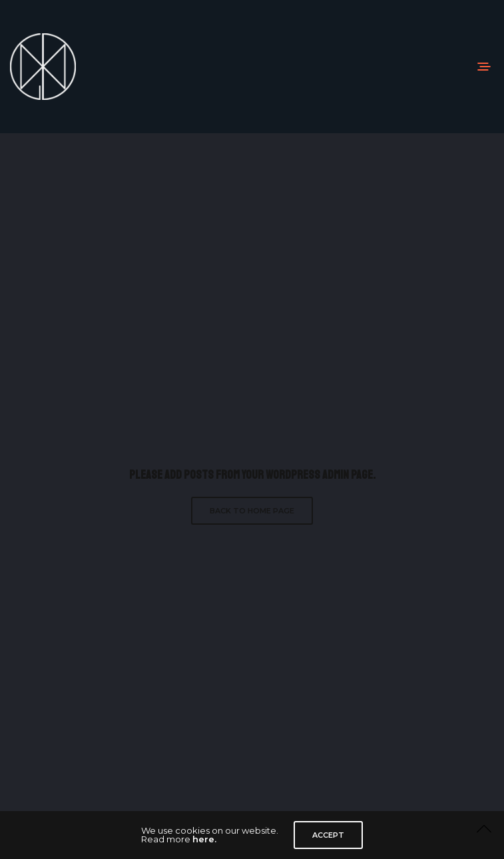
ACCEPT (328, 835)
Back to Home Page (252, 511)
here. (204, 839)
